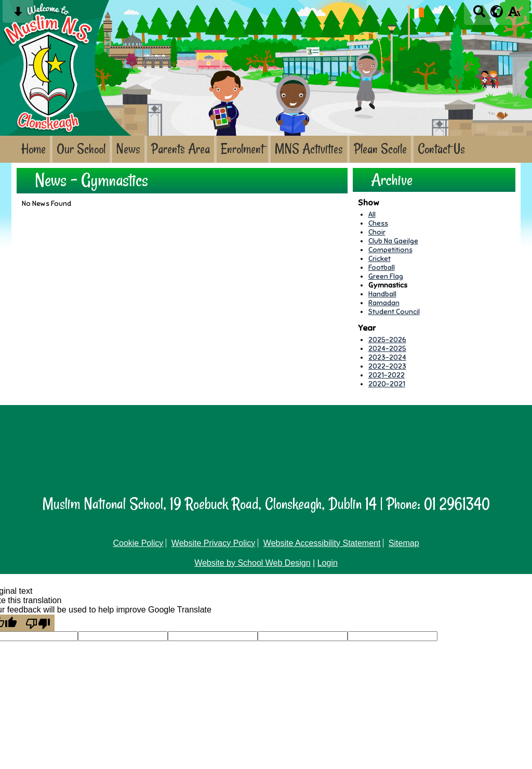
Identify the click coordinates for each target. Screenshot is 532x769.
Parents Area (181, 149)
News (128, 149)
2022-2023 (387, 366)
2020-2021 (387, 384)
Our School (81, 149)
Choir (377, 232)
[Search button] (479, 15)
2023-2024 (387, 357)
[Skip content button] (18, 15)
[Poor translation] (38, 623)
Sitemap (404, 543)
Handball (382, 294)
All (372, 214)
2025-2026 (387, 340)
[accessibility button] (514, 15)
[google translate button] (497, 11)
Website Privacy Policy (214, 543)
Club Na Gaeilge (393, 241)
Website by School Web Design (252, 563)
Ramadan (384, 303)
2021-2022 (387, 375)
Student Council (394, 312)
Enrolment (242, 149)
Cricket (380, 259)
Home (33, 149)
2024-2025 (387, 349)
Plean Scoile (380, 149)
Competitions (390, 250)
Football (382, 268)
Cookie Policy (138, 543)
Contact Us (441, 149)
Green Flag (386, 276)
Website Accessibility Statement (322, 543)
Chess (378, 223)
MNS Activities (309, 149)
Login (328, 563)
